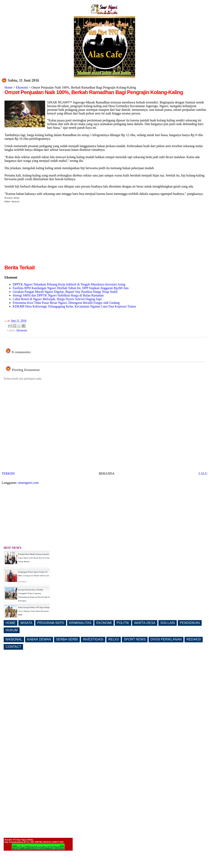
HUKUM (12, 630)
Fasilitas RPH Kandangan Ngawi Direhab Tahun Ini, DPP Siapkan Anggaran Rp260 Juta (71, 288)
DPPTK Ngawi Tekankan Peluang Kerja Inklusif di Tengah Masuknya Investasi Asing (69, 284)
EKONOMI (104, 623)
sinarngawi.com (28, 483)
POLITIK (123, 623)
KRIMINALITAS (80, 623)
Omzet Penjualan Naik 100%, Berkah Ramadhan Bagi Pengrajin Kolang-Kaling (94, 92)
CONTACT (13, 647)
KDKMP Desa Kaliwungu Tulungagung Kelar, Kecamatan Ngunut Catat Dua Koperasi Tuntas (74, 306)
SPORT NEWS (135, 639)
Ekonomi (22, 87)
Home (8, 87)
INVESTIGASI (93, 639)
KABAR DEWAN (39, 639)
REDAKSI (194, 639)
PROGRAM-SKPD (51, 623)
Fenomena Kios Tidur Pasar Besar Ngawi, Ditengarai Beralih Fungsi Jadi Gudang (66, 303)
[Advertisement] (39, 235)
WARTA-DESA (145, 623)
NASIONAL (14, 639)
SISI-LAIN (168, 623)
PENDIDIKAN (190, 623)
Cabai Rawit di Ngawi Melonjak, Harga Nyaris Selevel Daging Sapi (57, 299)
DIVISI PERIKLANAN (166, 639)
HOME (11, 623)
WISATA (26, 623)
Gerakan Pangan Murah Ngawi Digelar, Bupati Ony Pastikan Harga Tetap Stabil (65, 292)
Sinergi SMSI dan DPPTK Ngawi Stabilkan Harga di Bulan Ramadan (58, 295)
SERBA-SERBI (67, 639)
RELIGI (113, 639)
